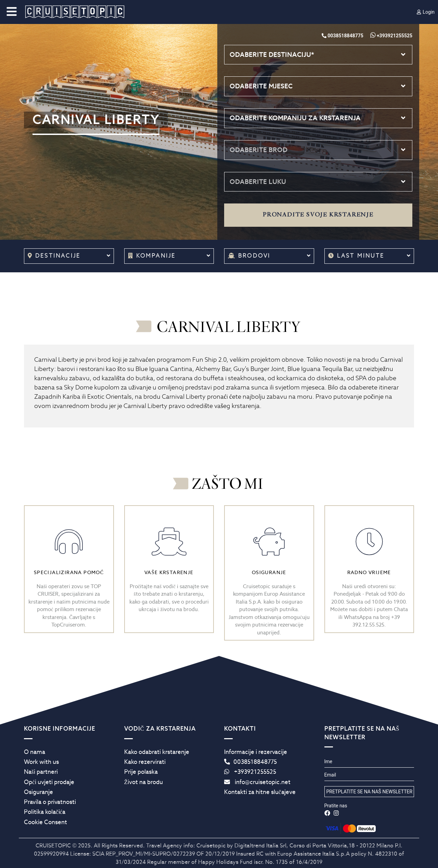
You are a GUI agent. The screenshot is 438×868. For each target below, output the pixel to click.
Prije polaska (141, 772)
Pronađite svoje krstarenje (318, 215)
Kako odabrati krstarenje (157, 752)
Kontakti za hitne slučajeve (260, 792)
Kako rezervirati (145, 762)
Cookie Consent (46, 822)
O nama (35, 752)
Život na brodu (144, 782)
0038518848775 (250, 762)
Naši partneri (41, 772)
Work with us (41, 762)
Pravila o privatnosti (50, 802)
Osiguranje (38, 792)
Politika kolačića (45, 812)
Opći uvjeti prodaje (49, 782)
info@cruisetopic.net (257, 782)
